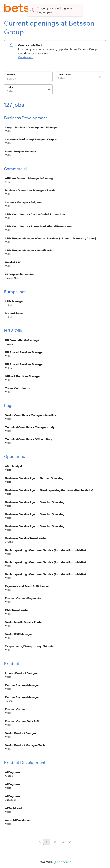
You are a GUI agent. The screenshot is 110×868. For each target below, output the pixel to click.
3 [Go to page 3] (63, 842)
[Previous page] (40, 842)
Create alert (26, 57)
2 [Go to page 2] (55, 842)
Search (11, 75)
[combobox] (58, 78)
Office (10, 87)
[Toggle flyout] (100, 77)
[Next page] (70, 842)
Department (64, 75)
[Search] (28, 79)
